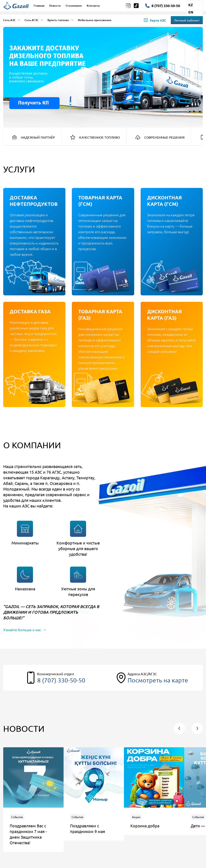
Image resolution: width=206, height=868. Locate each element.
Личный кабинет (187, 20)
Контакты (93, 6)
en (191, 12)
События (17, 817)
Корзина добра (145, 826)
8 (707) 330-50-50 (61, 680)
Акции (136, 817)
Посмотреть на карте (158, 680)
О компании (74, 6)
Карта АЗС (155, 20)
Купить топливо (61, 20)
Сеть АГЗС (34, 20)
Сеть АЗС (12, 20)
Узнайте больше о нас (24, 630)
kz (191, 5)
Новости (55, 6)
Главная (39, 6)
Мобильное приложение (95, 20)
